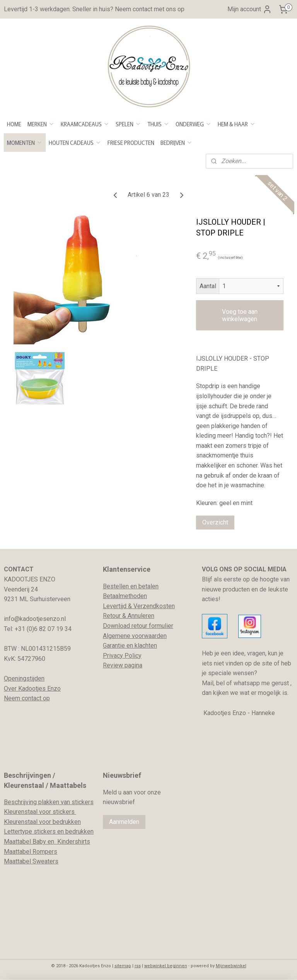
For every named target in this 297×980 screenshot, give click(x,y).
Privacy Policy (122, 656)
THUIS (158, 124)
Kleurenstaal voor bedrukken (42, 822)
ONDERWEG (194, 124)
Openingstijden (24, 678)
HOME (14, 124)
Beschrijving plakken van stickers (49, 802)
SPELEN (128, 124)
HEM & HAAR (237, 124)
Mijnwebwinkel (231, 966)
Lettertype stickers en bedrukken (49, 831)
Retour (112, 616)
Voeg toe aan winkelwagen (240, 315)
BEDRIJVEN (177, 143)
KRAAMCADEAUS (85, 124)
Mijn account (250, 9)
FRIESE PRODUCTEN (131, 143)
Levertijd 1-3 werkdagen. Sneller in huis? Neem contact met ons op (94, 9)
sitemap (123, 966)
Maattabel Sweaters (31, 861)
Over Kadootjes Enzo (32, 689)
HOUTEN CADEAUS (75, 143)
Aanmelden (124, 822)
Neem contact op (27, 698)
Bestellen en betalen (131, 586)
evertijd (116, 606)
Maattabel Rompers (31, 852)
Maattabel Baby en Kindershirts (47, 842)
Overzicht (215, 522)
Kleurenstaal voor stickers (40, 812)
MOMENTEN (25, 143)
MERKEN (41, 124)
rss (138, 966)
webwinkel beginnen (166, 966)
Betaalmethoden (125, 596)
